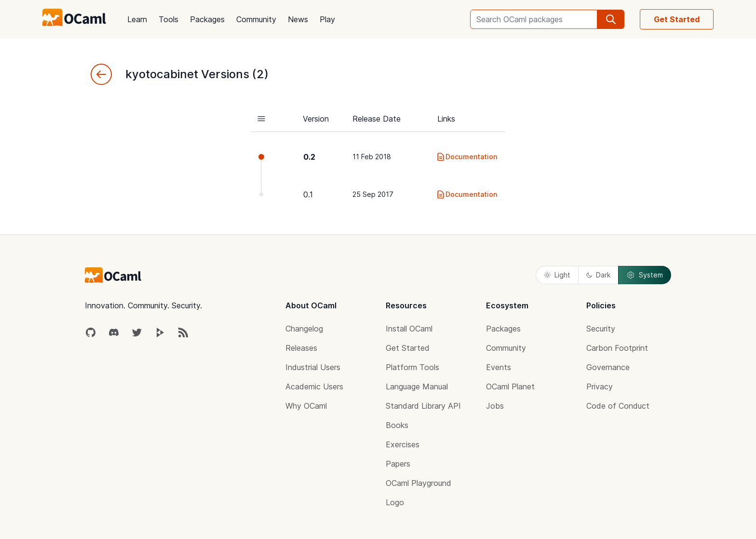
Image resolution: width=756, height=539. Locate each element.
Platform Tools (412, 367)
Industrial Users (313, 367)
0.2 (309, 157)
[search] (611, 19)
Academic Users (314, 387)
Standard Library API (423, 406)
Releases (301, 348)
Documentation (466, 157)
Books (397, 425)
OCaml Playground (418, 483)
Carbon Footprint (617, 348)
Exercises (403, 444)
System (645, 275)
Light (557, 275)
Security (601, 329)
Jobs (495, 406)
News (298, 19)
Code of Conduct (618, 406)
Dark (598, 275)
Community (256, 19)
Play (327, 19)
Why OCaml (306, 406)
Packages (207, 19)
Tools (169, 19)
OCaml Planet (510, 387)
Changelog (304, 329)
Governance (608, 367)
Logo (395, 502)
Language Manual (417, 387)
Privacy (600, 387)
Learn (137, 19)
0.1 (308, 194)
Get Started (677, 19)
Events (499, 367)
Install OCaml (409, 329)
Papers (398, 464)
